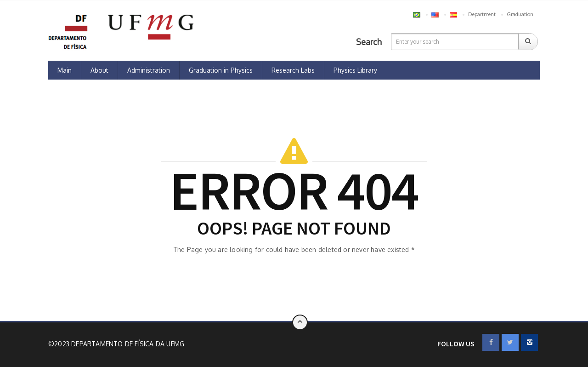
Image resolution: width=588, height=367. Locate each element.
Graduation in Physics (221, 70)
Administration (149, 70)
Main (65, 70)
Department (482, 14)
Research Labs (293, 70)
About (99, 70)
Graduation (520, 14)
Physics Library (355, 70)
